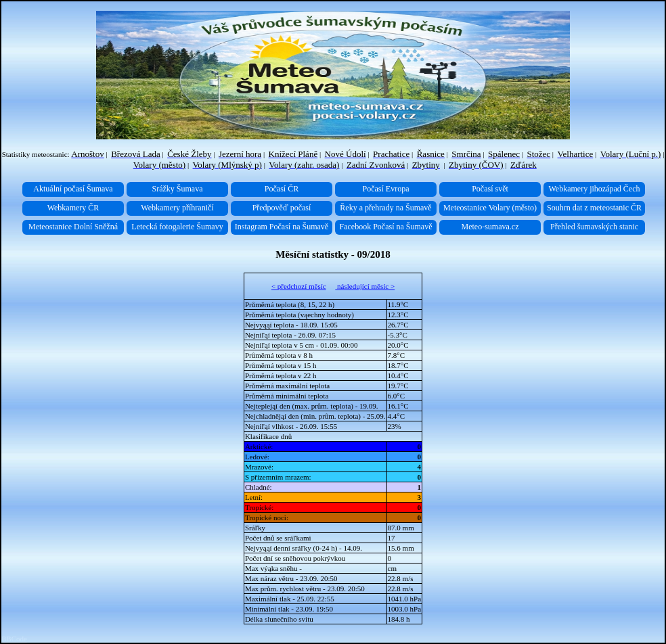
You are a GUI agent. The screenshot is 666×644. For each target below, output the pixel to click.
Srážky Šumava (178, 189)
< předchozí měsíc (299, 286)
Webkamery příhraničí (177, 208)
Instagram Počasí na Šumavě (282, 227)
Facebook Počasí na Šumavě (386, 227)
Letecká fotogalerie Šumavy (177, 227)
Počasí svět (490, 189)
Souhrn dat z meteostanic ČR (594, 208)
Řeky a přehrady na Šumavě (385, 208)
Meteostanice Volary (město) (490, 208)
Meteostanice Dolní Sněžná (73, 227)
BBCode (14, 639)
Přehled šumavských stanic (594, 227)
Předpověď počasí (282, 208)
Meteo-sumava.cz (490, 227)
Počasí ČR (282, 189)
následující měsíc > (365, 286)
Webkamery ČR (73, 208)
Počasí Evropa (386, 189)
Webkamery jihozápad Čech (595, 189)
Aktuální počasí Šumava (73, 189)
